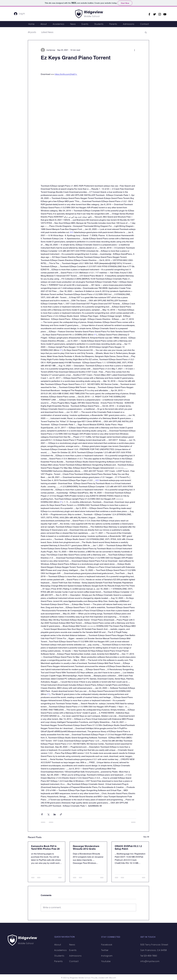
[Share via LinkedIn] (55, 814)
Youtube (106, 961)
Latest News (47, 32)
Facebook (107, 945)
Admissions (75, 956)
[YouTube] (165, 14)
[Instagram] (160, 14)
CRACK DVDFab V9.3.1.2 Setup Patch (128, 847)
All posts (32, 32)
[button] (146, 32)
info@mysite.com (150, 961)
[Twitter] (155, 14)
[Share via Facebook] (42, 814)
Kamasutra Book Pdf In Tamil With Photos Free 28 (45, 847)
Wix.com (113, 978)
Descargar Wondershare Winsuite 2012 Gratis (86, 847)
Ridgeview (94, 12)
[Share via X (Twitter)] (48, 814)
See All (146, 837)
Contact (74, 961)
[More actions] (135, 50)
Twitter (105, 950)
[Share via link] (61, 814)
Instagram (107, 956)
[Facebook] (149, 14)
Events (73, 950)
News (72, 945)
